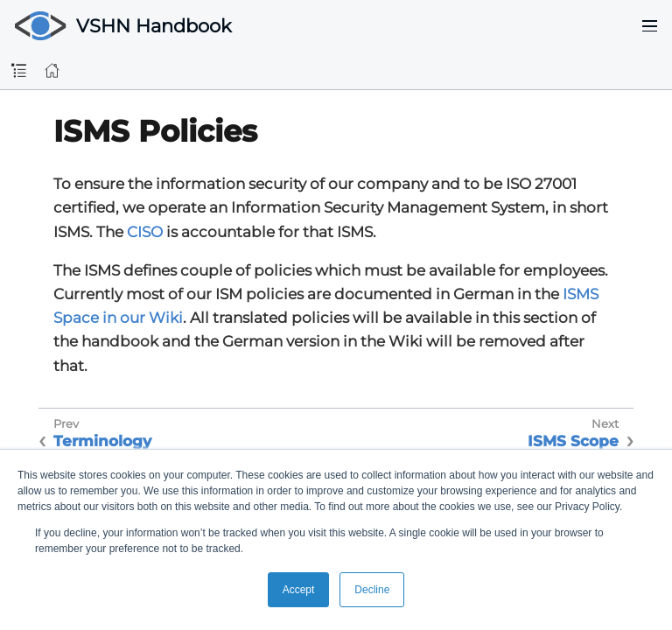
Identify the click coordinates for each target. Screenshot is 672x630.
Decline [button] (372, 590)
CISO (145, 232)
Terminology (102, 441)
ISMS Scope (573, 441)
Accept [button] (299, 590)
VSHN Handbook (154, 26)
